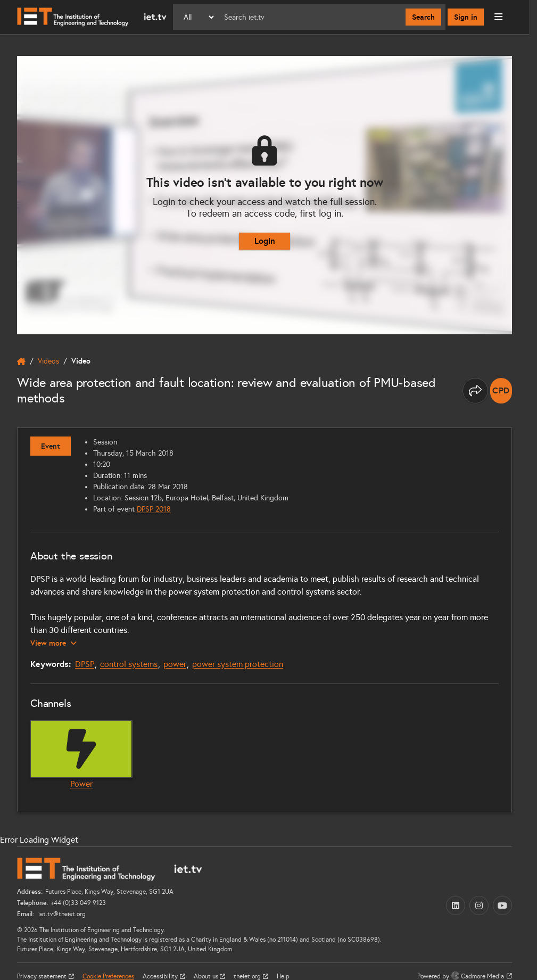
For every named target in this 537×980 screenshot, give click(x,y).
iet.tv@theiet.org (61, 914)
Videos (48, 361)
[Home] (92, 17)
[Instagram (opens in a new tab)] (479, 905)
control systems (129, 664)
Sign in (466, 17)
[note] (501, 391)
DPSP (85, 664)
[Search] (311, 17)
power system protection (238, 664)
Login (265, 241)
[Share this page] (475, 391)
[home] (21, 361)
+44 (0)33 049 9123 (78, 903)
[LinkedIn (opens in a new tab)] (456, 905)
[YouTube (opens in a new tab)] (502, 905)
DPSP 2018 (154, 509)
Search (423, 17)
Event (51, 446)
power (175, 664)
